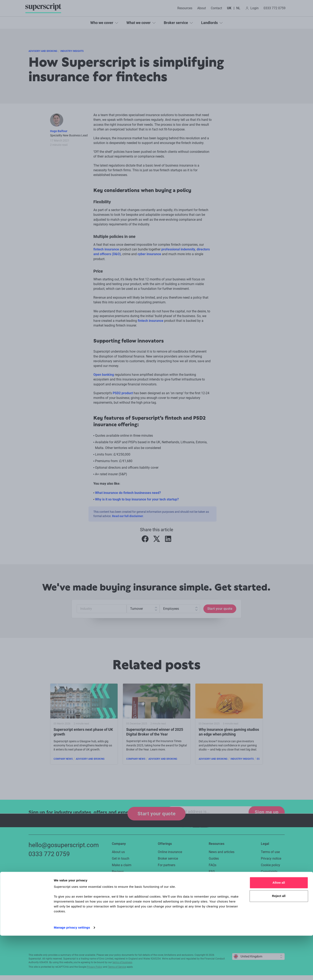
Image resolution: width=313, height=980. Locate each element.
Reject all (279, 940)
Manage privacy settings (72, 972)
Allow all (279, 927)
